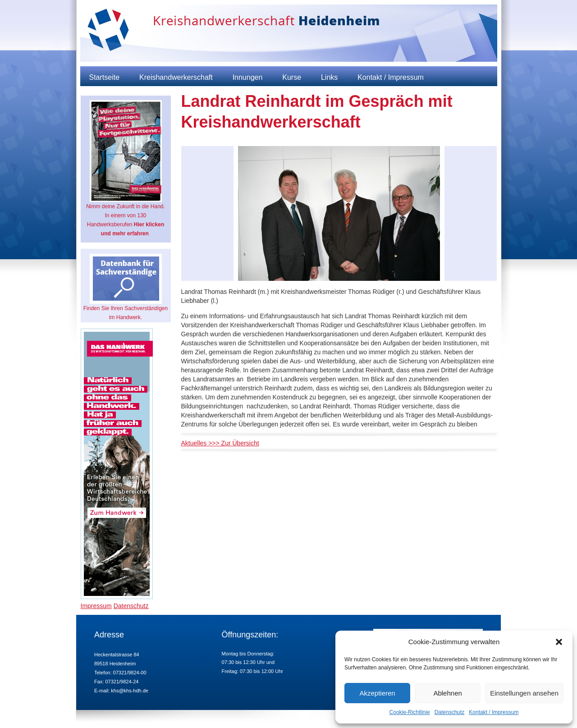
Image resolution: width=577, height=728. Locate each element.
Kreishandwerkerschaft (176, 77)
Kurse (292, 77)
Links (329, 77)
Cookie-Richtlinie (410, 712)
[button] (559, 642)
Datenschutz (450, 712)
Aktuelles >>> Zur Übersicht (220, 443)
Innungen (248, 77)
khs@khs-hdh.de (130, 691)
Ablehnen (447, 693)
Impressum (96, 606)
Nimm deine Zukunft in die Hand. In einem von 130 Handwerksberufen (126, 168)
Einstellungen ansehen (524, 693)
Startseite (105, 77)
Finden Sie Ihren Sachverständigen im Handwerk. (126, 287)
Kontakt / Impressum (494, 712)
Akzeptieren (377, 693)
